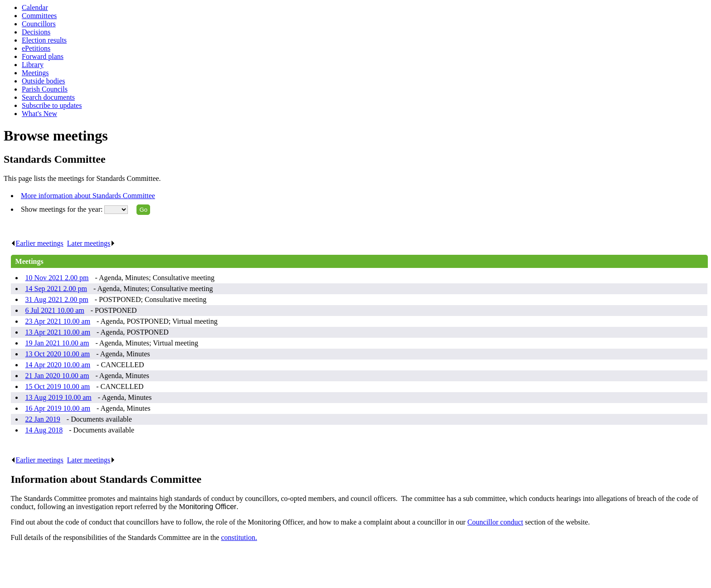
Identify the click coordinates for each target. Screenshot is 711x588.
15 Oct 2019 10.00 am (58, 386)
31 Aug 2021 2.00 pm (57, 299)
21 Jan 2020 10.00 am (57, 376)
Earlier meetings (37, 243)
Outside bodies (44, 81)
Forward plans (43, 56)
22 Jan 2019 (43, 419)
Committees (39, 16)
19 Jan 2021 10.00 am (57, 343)
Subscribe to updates (52, 105)
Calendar (35, 7)
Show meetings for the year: (63, 209)
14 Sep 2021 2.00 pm (56, 289)
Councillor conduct (495, 522)
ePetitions (36, 48)
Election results (44, 40)
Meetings (35, 73)
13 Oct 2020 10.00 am (58, 354)
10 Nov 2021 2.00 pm (57, 278)
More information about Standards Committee (88, 196)
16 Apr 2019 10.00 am (58, 408)
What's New (39, 114)
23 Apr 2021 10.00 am (58, 321)
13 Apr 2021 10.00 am (58, 332)
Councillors (39, 24)
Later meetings (91, 243)
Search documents (48, 97)
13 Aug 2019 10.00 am (58, 397)
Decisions (36, 32)
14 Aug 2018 (44, 430)
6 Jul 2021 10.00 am (55, 310)
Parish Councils (45, 89)
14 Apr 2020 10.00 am (58, 365)
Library (33, 65)
